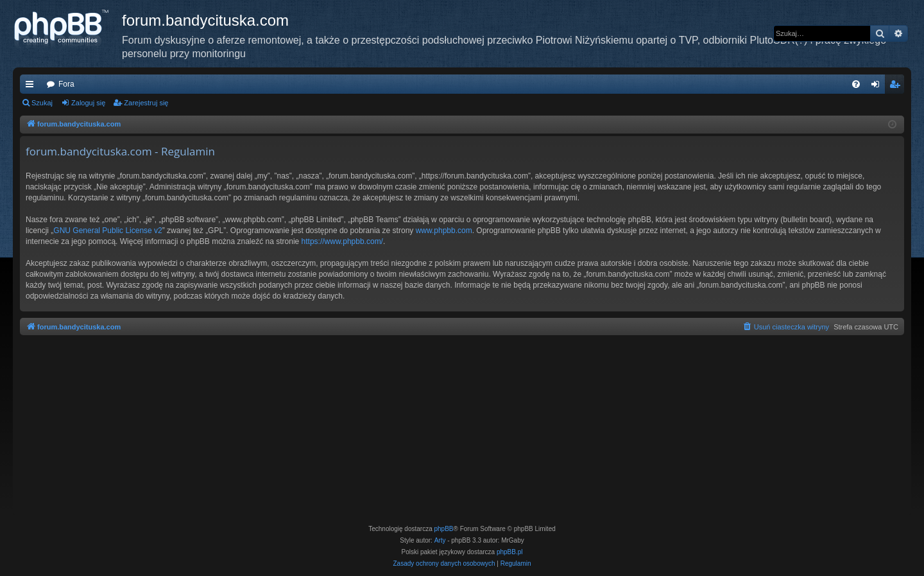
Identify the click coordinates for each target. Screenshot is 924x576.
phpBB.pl (510, 552)
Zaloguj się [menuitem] (878, 87)
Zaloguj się (88, 103)
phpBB (444, 529)
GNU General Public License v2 (107, 231)
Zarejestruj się (146, 103)
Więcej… (32, 87)
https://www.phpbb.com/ (342, 241)
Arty (440, 540)
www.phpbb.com (444, 231)
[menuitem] (856, 84)
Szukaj (42, 103)
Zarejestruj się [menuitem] (897, 87)
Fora (66, 84)
